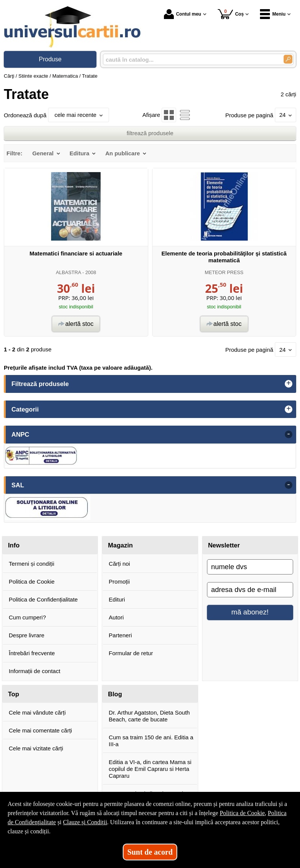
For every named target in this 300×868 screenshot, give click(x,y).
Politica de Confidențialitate (43, 599)
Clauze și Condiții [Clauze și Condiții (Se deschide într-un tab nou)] (85, 822)
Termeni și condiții (31, 564)
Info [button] (14, 545)
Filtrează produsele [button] (40, 384)
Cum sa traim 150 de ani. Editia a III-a (151, 741)
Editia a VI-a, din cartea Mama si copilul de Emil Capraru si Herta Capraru (150, 769)
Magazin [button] (120, 545)
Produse (50, 59)
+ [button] (289, 384)
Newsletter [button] (224, 545)
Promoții (119, 582)
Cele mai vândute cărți (37, 712)
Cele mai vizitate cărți (36, 748)
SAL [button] (18, 485)
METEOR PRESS (224, 272)
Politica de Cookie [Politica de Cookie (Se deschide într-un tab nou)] (242, 813)
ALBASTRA (68, 272)
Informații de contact (34, 671)
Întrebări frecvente (32, 653)
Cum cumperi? (27, 617)
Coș (231, 14)
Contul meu (183, 14)
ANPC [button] (20, 434)
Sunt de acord (150, 852)
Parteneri (120, 635)
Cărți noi (119, 564)
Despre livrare (26, 635)
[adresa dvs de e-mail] (250, 590)
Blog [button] (115, 694)
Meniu (273, 14)
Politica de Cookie (32, 582)
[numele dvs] (250, 567)
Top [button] (14, 694)
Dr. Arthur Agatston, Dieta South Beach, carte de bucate (149, 716)
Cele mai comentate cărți (40, 730)
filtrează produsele (150, 133)
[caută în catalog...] (190, 60)
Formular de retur (131, 653)
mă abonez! (250, 612)
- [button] (289, 434)
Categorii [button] (25, 409)
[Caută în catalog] (288, 59)
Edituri (117, 599)
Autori (116, 617)
